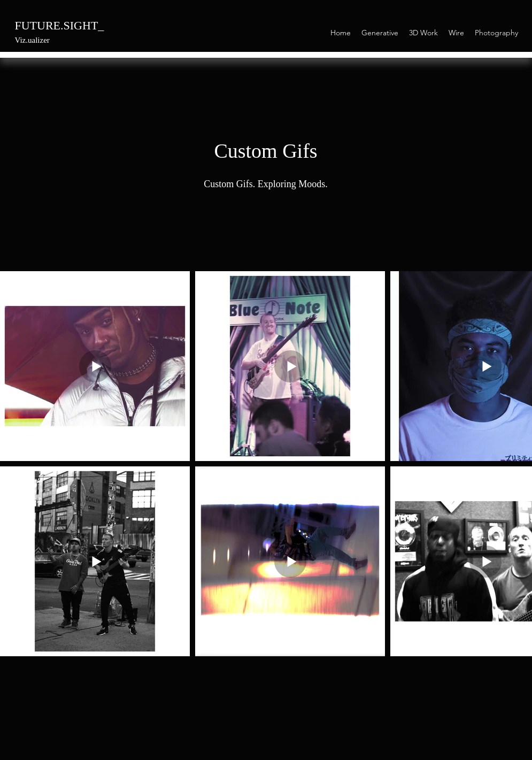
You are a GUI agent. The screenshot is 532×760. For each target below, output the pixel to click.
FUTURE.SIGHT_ (60, 25)
